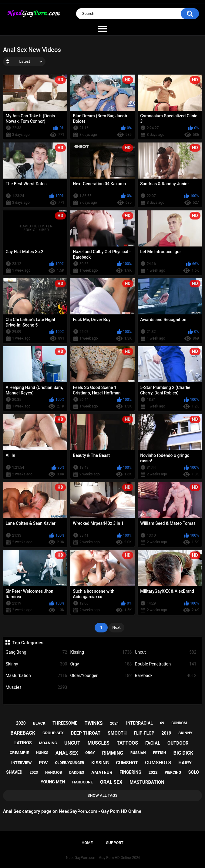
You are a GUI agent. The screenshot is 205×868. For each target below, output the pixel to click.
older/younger (70, 763)
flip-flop (144, 733)
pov (43, 763)
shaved (14, 772)
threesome (65, 723)
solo (194, 772)
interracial (139, 723)
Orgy (101, 664)
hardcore (82, 782)
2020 (21, 723)
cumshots (158, 763)
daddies (77, 772)
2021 (114, 723)
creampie (19, 753)
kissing (100, 763)
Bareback (165, 676)
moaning (48, 743)
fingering (130, 772)
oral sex (111, 782)
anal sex (67, 753)
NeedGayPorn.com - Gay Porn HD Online (99, 858)
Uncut (165, 652)
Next (116, 627)
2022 (153, 772)
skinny (185, 733)
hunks (42, 753)
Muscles (36, 687)
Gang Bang (36, 652)
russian (138, 753)
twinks (94, 723)
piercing (173, 772)
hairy (185, 763)
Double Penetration (165, 664)
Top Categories (28, 643)
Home (87, 843)
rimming (113, 753)
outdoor (178, 743)
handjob (54, 772)
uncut (72, 743)
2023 (34, 772)
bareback (23, 733)
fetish (160, 753)
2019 (166, 733)
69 (162, 723)
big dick (183, 753)
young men (53, 782)
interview (21, 763)
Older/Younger (101, 676)
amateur (102, 772)
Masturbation (36, 676)
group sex (53, 733)
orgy (90, 753)
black (39, 723)
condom (179, 723)
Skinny (36, 664)
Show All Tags (103, 795)
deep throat (86, 733)
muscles (99, 743)
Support (115, 843)
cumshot (127, 763)
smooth (117, 733)
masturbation (147, 782)
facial (153, 743)
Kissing (101, 652)
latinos (23, 743)
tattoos (128, 743)
